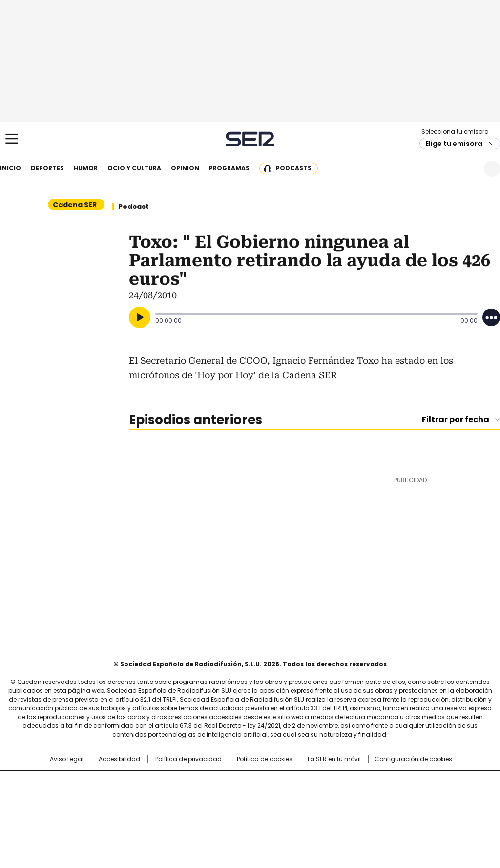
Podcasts (294, 168)
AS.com (358, 783)
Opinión (185, 168)
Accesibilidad (119, 759)
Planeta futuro (382, 799)
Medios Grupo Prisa (52, 816)
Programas (229, 168)
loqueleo (353, 812)
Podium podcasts (226, 812)
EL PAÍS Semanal (340, 799)
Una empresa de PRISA (52, 793)
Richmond (131, 812)
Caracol (426, 783)
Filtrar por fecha (456, 420)
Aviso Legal (67, 759)
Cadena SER (250, 139)
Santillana (224, 783)
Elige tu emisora (454, 144)
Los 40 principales (178, 783)
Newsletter (468, 169)
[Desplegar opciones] (491, 317)
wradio (231, 799)
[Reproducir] (140, 317)
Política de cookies (265, 759)
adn (390, 783)
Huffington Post (149, 799)
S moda (310, 812)
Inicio (10, 168)
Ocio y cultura (134, 168)
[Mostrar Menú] (12, 139)
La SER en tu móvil (334, 759)
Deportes (47, 168)
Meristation (401, 812)
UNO (201, 799)
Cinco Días (269, 799)
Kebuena (422, 799)
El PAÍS (135, 783)
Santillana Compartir (278, 783)
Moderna (180, 812)
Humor (86, 168)
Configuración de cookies (413, 759)
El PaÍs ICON (268, 812)
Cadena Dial (305, 799)
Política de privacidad (188, 759)
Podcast (134, 207)
